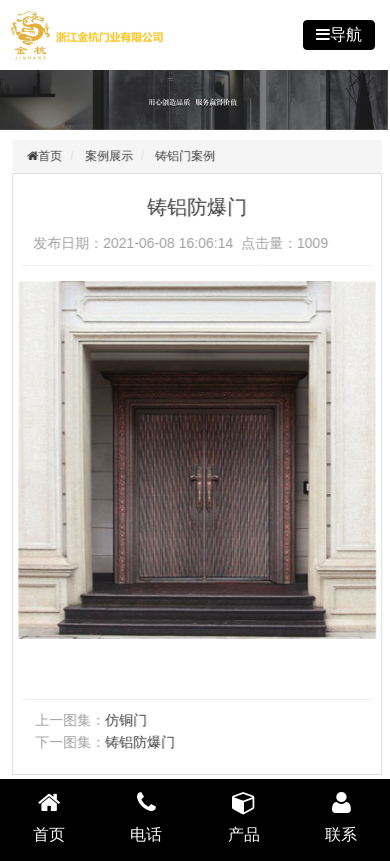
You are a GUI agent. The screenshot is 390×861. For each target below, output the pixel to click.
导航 (346, 34)
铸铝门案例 (188, 156)
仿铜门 (128, 720)
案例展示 (111, 156)
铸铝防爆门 (142, 742)
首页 (52, 156)
